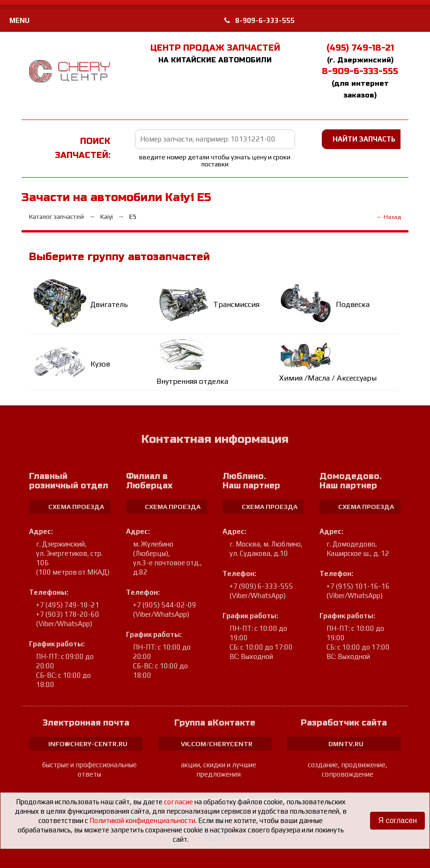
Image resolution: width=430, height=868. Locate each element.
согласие (178, 802)
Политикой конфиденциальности (142, 820)
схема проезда (76, 507)
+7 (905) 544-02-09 (165, 605)
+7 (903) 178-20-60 (68, 614)
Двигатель (109, 304)
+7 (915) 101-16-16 (358, 586)
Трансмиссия (236, 304)
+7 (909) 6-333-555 (261, 586)
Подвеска (353, 304)
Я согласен (397, 820)
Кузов (100, 364)
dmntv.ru (346, 744)
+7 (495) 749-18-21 (68, 605)
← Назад (389, 217)
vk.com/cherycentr (217, 744)
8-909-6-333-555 (259, 20)
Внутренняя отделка (192, 381)
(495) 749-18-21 (360, 48)
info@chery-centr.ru (88, 744)
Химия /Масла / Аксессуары (328, 378)
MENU (19, 20)
